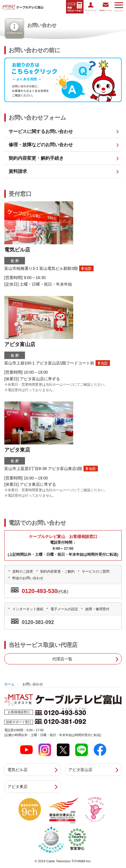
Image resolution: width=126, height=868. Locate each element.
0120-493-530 (40, 591)
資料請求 (18, 171)
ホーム (9, 684)
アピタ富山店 (80, 770)
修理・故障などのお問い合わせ (41, 145)
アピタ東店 (18, 787)
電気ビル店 (18, 770)
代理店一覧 (62, 659)
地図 (86, 269)
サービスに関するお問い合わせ (41, 131)
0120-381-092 (38, 622)
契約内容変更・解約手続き (36, 158)
